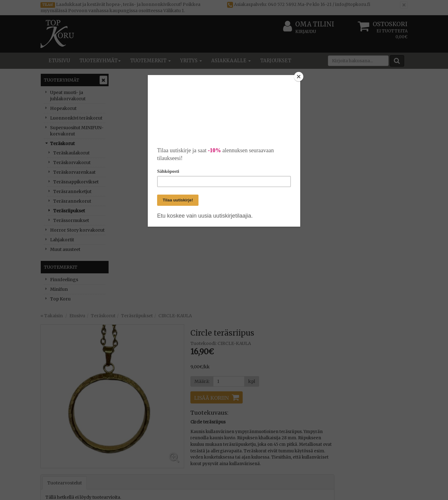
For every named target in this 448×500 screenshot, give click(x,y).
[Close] (299, 77)
